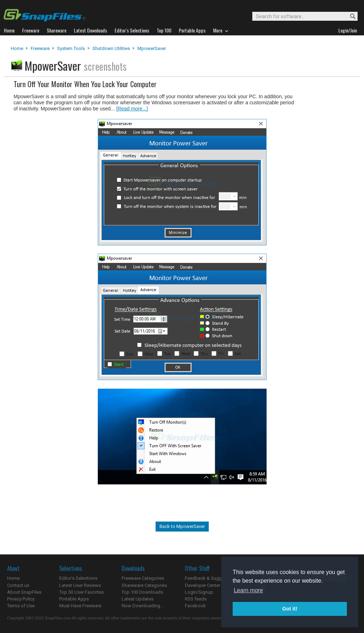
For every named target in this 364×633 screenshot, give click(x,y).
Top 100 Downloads (142, 592)
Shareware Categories (144, 585)
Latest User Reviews (80, 585)
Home (17, 48)
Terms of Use (21, 606)
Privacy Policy (21, 599)
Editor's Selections (78, 578)
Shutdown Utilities (111, 48)
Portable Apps (74, 599)
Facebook (195, 606)
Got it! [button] (290, 609)
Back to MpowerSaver (182, 526)
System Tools (71, 48)
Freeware (40, 48)
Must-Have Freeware (80, 606)
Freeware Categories (143, 578)
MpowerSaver (152, 48)
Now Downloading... (143, 606)
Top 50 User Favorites (82, 592)
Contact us (18, 585)
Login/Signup (199, 592)
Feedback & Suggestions (211, 578)
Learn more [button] (248, 590)
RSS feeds (196, 599)
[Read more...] (132, 109)
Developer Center (203, 585)
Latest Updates (138, 599)
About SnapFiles (24, 592)
